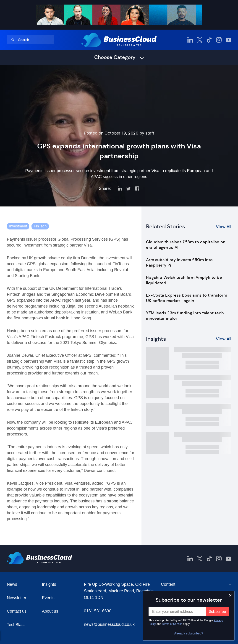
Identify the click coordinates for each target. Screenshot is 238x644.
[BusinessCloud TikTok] (209, 40)
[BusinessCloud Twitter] (200, 40)
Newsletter (17, 598)
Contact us (17, 611)
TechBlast (16, 625)
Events (48, 598)
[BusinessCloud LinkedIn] (190, 40)
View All (224, 227)
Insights (49, 584)
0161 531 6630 (98, 611)
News (12, 584)
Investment (18, 226)
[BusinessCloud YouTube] (228, 40)
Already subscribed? (189, 633)
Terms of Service (172, 624)
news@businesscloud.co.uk (109, 624)
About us (50, 611)
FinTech (40, 226)
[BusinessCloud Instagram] (219, 40)
